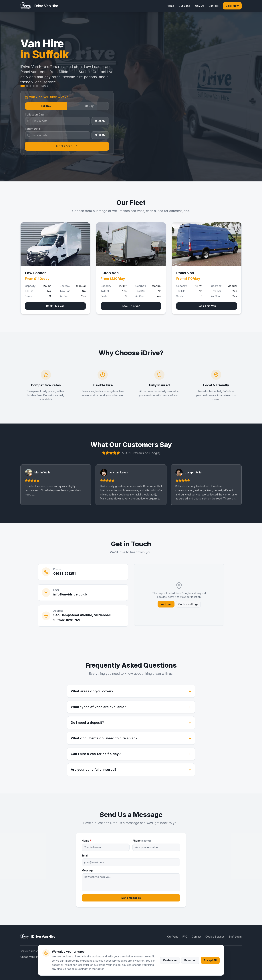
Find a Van (67, 146)
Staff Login (235, 937)
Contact (214, 6)
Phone (142, 841)
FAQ (185, 937)
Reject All (190, 960)
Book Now (232, 6)
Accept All (210, 960)
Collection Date (35, 114)
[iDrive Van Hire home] (39, 6)
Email (86, 855)
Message (89, 870)
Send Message (131, 898)
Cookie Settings (215, 937)
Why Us (199, 6)
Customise (170, 960)
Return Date (32, 129)
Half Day (88, 106)
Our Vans (184, 6)
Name (87, 841)
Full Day (46, 106)
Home (170, 6)
